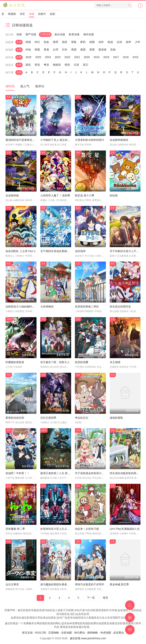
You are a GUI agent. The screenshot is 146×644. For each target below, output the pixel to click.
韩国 (37, 50)
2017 (116, 57)
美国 (74, 50)
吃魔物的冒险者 (15, 362)
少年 (138, 42)
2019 (96, 57)
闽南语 (57, 65)
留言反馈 (27, 633)
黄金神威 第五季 (119, 584)
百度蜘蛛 (54, 633)
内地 (28, 50)
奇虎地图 (106, 633)
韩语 (67, 65)
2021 (77, 57)
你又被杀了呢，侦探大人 (55, 362)
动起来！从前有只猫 (87, 529)
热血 (46, 42)
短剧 (52, 14)
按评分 (40, 86)
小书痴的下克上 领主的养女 (57, 140)
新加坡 (102, 50)
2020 (87, 57)
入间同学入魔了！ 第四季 (55, 195)
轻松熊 (114, 195)
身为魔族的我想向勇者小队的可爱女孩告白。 (67, 584)
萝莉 (83, 42)
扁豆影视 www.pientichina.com (88, 638)
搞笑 (65, 42)
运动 (119, 42)
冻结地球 (80, 251)
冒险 (74, 42)
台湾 (56, 50)
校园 (92, 42)
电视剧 (12, 14)
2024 (48, 57)
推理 (56, 42)
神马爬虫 (80, 633)
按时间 (10, 86)
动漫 (32, 14)
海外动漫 (89, 34)
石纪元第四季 (48, 418)
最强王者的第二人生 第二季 (57, 473)
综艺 (22, 14)
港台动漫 (60, 34)
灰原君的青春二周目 (87, 307)
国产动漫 (31, 34)
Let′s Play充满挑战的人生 (125, 529)
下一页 (91, 598)
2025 (38, 57)
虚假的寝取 (116, 418)
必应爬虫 (119, 633)
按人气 (25, 86)
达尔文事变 (12, 584)
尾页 (106, 598)
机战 (110, 42)
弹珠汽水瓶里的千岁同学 (90, 584)
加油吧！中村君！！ (17, 473)
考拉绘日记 (82, 418)
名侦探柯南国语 (119, 140)
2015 (135, 57)
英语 (37, 65)
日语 (76, 65)
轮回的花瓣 (82, 362)
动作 (101, 42)
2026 (28, 57)
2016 (126, 57)
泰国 (83, 50)
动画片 (42, 14)
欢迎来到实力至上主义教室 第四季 (61, 529)
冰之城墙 (115, 362)
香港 (46, 50)
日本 (65, 50)
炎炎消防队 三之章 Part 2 (20, 251)
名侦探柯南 (12, 195)
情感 (28, 42)
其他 (113, 50)
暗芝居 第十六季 (85, 195)
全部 (19, 42)
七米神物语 (47, 307)
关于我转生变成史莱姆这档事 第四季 (62, 251)
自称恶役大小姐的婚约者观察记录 (25, 307)
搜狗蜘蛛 (93, 633)
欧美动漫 (74, 34)
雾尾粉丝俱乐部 (15, 418)
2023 (58, 57)
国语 (28, 65)
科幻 (37, 42)
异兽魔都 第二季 (15, 529)
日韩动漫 (45, 34)
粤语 (46, 65)
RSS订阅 (40, 633)
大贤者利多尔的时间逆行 (90, 140)
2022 (67, 57)
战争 (129, 42)
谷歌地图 (67, 633)
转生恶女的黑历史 (120, 307)
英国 (92, 50)
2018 (106, 57)
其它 (86, 65)
